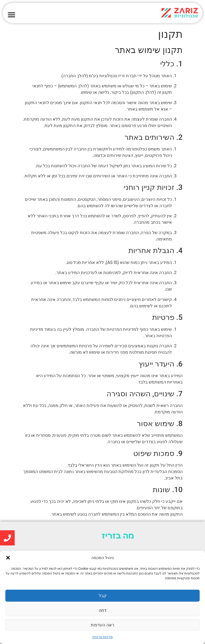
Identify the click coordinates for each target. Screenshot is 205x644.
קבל (103, 596)
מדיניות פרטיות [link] (103, 637)
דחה (102, 610)
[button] (8, 558)
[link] (154, 13)
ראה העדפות (102, 625)
